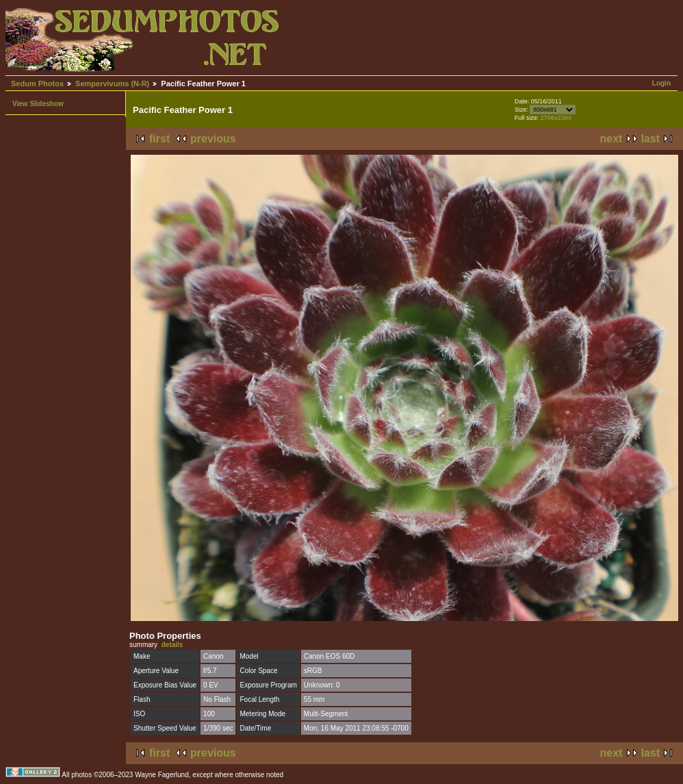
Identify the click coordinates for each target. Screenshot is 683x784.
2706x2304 (556, 118)
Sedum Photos (37, 84)
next (611, 139)
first (159, 139)
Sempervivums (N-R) (112, 84)
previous (213, 139)
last (650, 139)
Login (661, 83)
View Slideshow (38, 104)
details (172, 645)
